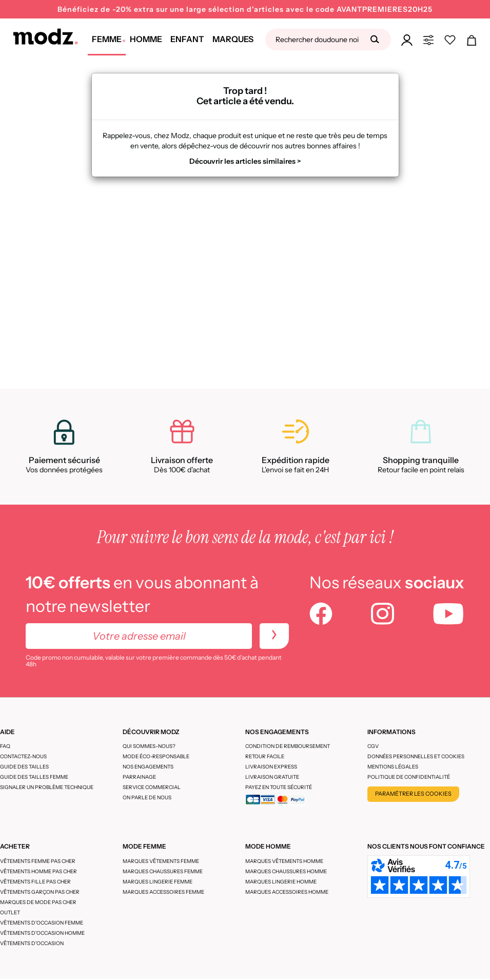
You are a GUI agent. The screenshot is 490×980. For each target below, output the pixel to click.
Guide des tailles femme (34, 777)
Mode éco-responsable (156, 756)
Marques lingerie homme (281, 882)
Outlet (10, 912)
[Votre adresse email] (139, 636)
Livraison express (271, 767)
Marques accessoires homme (287, 892)
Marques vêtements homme (284, 861)
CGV (373, 746)
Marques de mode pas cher (38, 902)
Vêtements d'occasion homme (42, 933)
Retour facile (265, 756)
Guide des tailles (24, 767)
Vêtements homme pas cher (38, 871)
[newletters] (274, 636)
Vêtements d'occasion (32, 943)
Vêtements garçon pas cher (40, 892)
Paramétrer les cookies (413, 794)
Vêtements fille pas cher (35, 882)
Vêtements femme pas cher (38, 861)
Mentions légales (393, 767)
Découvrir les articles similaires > (245, 161)
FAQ (5, 746)
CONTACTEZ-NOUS (23, 756)
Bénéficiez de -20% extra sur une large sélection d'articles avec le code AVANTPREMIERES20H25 (245, 9)
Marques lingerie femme (158, 882)
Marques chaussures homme (286, 871)
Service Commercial (152, 787)
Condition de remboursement (288, 746)
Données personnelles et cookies (416, 756)
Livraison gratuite (272, 777)
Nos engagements (148, 767)
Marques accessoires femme (163, 892)
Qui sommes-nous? (149, 746)
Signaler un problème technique (47, 787)
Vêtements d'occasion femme (42, 923)
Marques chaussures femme (163, 871)
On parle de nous (147, 798)
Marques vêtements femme (161, 861)
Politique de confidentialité (409, 777)
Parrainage (139, 777)
